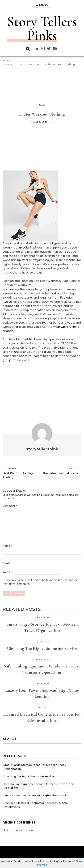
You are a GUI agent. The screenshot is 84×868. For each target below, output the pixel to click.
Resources (42, 618)
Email (7, 563)
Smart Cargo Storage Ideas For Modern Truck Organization (42, 627)
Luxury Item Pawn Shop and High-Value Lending (36, 795)
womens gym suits (16, 248)
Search (10, 739)
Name (7, 546)
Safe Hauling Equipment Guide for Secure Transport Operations (42, 669)
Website (8, 572)
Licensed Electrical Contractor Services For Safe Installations (42, 717)
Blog (42, 105)
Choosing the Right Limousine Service (29, 776)
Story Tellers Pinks (42, 28)
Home (42, 708)
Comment (10, 506)
